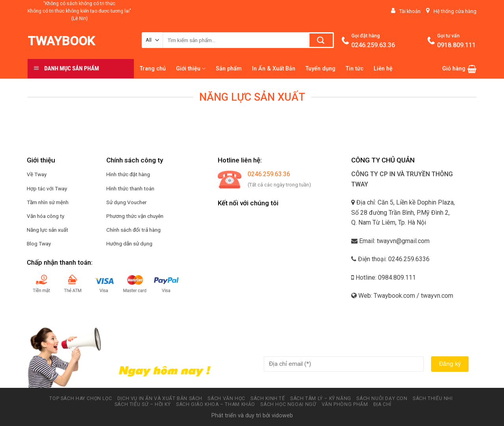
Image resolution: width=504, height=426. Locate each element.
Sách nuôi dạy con (382, 398)
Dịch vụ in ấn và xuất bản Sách (160, 398)
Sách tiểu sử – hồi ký (143, 404)
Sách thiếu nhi (433, 398)
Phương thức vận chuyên (135, 216)
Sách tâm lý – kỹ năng (321, 398)
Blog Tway (39, 243)
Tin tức (355, 69)
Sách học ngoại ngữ (288, 404)
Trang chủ (153, 69)
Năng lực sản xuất (47, 230)
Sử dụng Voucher (127, 202)
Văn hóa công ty (45, 216)
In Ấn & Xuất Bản (274, 69)
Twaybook (61, 41)
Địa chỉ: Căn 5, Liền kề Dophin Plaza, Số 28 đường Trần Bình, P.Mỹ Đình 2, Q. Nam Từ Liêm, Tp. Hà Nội (403, 212)
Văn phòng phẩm (345, 404)
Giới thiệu (191, 69)
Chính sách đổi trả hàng (133, 230)
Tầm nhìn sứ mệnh (48, 202)
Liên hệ (383, 69)
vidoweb (282, 416)
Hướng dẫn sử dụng (129, 243)
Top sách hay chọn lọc (81, 398)
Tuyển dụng (321, 69)
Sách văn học (226, 398)
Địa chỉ (382, 404)
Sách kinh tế (268, 398)
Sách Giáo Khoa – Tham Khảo (216, 404)
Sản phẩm (229, 69)
